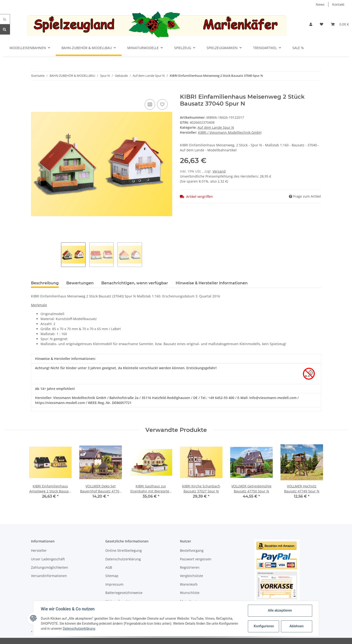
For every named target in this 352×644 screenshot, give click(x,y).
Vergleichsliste (191, 576)
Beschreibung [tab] (45, 283)
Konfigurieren (264, 626)
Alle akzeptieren (280, 610)
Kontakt (338, 4)
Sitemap (112, 576)
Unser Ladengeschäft (48, 559)
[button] (311, 24)
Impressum (114, 584)
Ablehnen (296, 626)
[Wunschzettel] (321, 24)
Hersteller (39, 550)
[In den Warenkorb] (35, 91)
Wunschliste (190, 593)
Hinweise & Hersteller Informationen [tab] (212, 283)
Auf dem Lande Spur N (216, 127)
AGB (109, 567)
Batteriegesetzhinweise (124, 593)
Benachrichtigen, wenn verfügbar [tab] (135, 283)
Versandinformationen (49, 576)
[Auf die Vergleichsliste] (150, 104)
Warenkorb (189, 584)
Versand (219, 171)
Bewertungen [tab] (80, 283)
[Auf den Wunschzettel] (162, 104)
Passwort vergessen (196, 559)
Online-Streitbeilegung (124, 550)
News (320, 4)
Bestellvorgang (192, 550)
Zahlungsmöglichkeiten (50, 567)
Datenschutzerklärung (123, 559)
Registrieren (190, 567)
